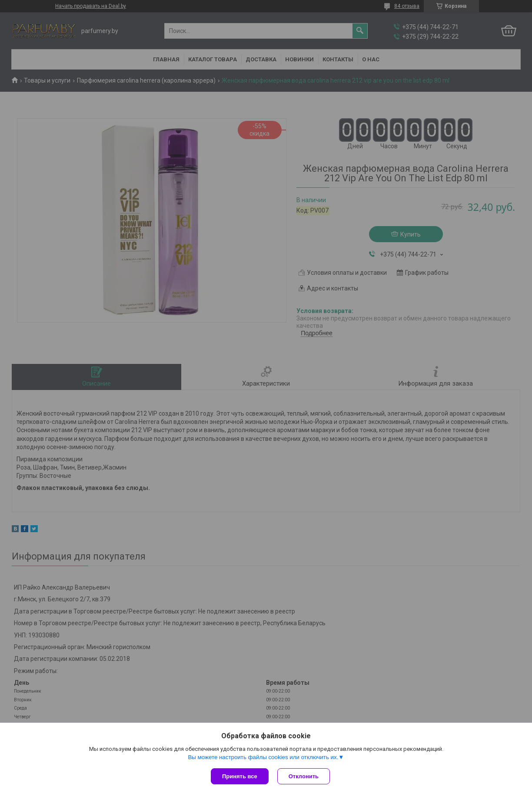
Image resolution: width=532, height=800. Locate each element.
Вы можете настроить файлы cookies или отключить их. (263, 757)
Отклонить (304, 776)
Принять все (240, 776)
